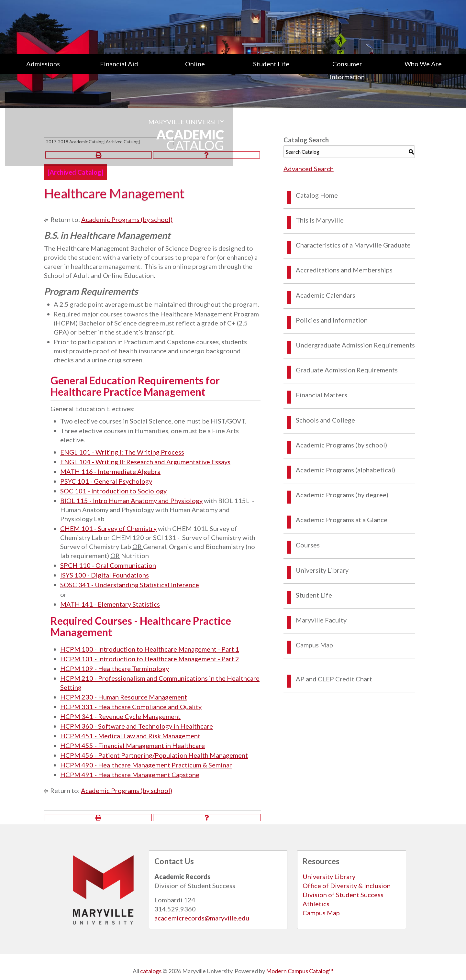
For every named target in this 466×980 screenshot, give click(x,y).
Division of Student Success (343, 895)
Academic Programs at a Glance (342, 520)
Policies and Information (332, 320)
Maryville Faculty (321, 620)
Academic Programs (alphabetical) (345, 470)
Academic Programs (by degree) (342, 495)
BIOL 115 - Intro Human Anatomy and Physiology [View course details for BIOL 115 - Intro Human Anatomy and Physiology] (131, 501)
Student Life (271, 64)
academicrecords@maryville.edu (202, 918)
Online (195, 64)
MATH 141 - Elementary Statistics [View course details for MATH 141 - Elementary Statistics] (110, 604)
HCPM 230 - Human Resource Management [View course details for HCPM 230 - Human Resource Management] (124, 697)
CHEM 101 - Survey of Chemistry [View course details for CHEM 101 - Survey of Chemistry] (108, 528)
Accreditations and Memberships (344, 270)
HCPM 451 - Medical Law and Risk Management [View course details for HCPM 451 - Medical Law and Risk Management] (130, 736)
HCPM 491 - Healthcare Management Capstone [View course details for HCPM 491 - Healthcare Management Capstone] (130, 775)
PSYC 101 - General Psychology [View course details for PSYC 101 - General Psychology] (106, 481)
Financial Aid (119, 64)
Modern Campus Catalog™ (299, 971)
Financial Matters (322, 395)
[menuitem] (43, 70)
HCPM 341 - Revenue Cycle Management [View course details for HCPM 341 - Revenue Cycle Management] (120, 716)
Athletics (316, 904)
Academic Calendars (326, 295)
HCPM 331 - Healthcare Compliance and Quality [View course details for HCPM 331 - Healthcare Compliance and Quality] (131, 707)
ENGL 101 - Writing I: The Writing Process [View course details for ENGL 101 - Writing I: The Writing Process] (122, 452)
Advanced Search (309, 169)
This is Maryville (320, 220)
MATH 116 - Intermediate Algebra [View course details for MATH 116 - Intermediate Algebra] (110, 471)
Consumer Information (347, 70)
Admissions (43, 64)
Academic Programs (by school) (127, 219)
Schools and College (325, 420)
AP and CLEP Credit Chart (334, 679)
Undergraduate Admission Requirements (355, 345)
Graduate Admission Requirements (347, 370)
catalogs (151, 971)
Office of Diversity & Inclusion (347, 886)
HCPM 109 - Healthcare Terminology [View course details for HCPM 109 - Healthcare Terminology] (115, 668)
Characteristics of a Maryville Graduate (353, 245)
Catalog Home (317, 195)
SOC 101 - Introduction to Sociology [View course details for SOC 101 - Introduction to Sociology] (113, 491)
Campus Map (314, 645)
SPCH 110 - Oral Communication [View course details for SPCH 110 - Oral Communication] (108, 565)
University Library (322, 570)
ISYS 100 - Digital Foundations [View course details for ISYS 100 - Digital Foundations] (105, 575)
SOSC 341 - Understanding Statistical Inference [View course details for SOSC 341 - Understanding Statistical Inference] (130, 585)
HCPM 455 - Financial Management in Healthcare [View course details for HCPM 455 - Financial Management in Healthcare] (133, 745)
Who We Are (423, 64)
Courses (308, 545)
